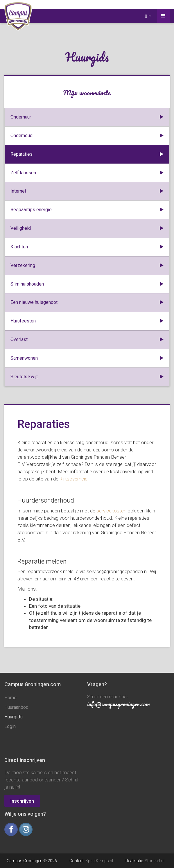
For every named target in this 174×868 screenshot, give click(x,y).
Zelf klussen (87, 173)
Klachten (87, 247)
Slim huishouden (87, 284)
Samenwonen (87, 358)
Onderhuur (87, 117)
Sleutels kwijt (87, 377)
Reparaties (87, 154)
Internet (87, 191)
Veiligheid (87, 228)
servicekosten (111, 511)
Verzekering (87, 266)
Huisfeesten (87, 321)
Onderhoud (87, 136)
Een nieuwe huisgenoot (87, 303)
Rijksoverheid (73, 479)
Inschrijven (22, 801)
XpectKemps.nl (99, 861)
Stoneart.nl (155, 861)
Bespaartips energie (87, 210)
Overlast (87, 340)
